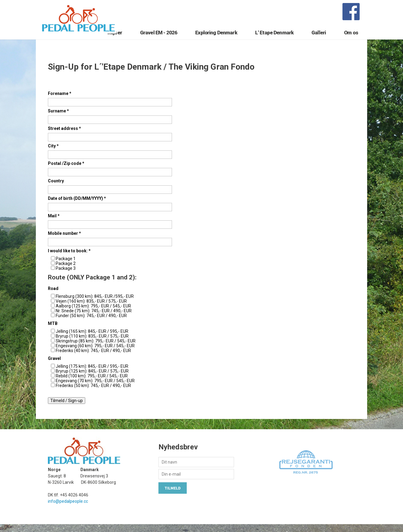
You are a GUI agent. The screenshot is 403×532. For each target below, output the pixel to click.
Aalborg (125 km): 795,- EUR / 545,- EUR (93, 314)
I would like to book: (69, 258)
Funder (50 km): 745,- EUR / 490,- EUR (91, 323)
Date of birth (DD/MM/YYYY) (77, 206)
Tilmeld (173, 496)
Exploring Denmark (216, 38)
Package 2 (66, 271)
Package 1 (66, 266)
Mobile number (64, 241)
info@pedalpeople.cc (68, 509)
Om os (351, 38)
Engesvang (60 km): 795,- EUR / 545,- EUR (95, 354)
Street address (64, 136)
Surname (58, 118)
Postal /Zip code (66, 171)
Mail (54, 223)
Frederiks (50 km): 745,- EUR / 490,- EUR (93, 393)
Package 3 (66, 276)
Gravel (54, 366)
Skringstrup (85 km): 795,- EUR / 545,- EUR (96, 349)
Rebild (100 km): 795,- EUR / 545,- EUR (92, 384)
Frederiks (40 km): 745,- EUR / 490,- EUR (93, 358)
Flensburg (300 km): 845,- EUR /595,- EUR (95, 304)
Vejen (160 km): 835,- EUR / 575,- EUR (91, 309)
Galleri (319, 38)
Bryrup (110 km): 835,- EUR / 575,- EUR (92, 344)
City (53, 153)
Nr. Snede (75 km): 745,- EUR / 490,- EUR (94, 319)
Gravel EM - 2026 (159, 38)
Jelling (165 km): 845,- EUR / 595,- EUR (92, 339)
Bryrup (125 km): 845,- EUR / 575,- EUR (92, 379)
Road (53, 296)
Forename (60, 101)
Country (56, 188)
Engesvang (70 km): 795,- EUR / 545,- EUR (95, 389)
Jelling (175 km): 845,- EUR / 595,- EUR (92, 374)
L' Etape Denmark (274, 38)
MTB (53, 331)
